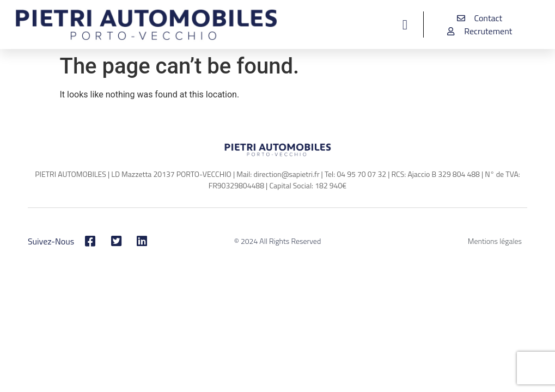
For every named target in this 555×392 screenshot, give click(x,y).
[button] (405, 24)
